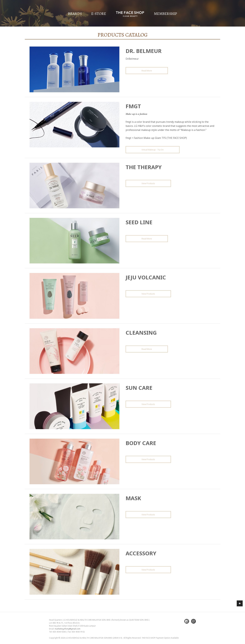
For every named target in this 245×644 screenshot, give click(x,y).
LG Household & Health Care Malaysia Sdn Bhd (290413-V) (94, 638)
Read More (147, 71)
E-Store (99, 14)
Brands (75, 14)
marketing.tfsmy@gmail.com (67, 629)
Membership (165, 14)
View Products (148, 183)
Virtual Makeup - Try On (153, 150)
